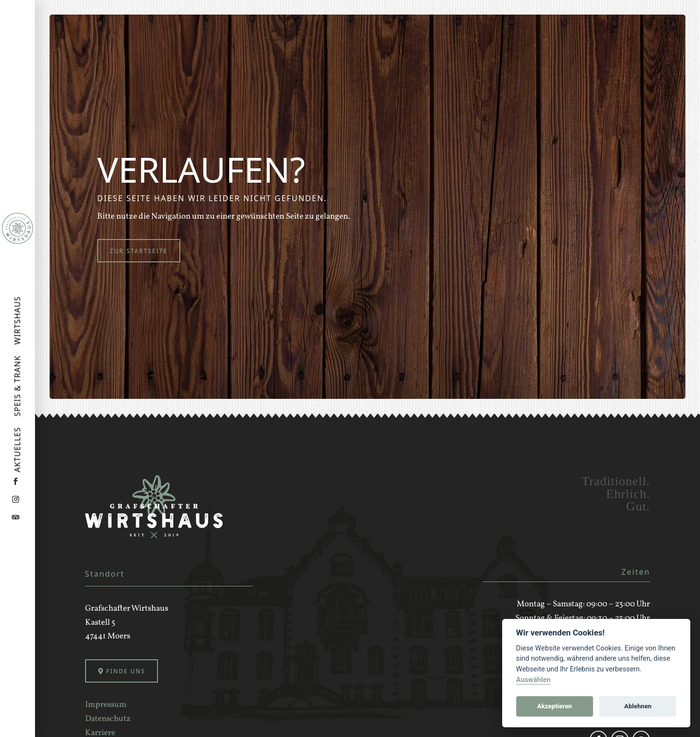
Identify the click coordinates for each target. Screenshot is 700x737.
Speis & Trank (18, 386)
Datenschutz (108, 721)
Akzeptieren (554, 706)
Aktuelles (18, 450)
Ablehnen (638, 706)
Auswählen (534, 680)
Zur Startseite (141, 251)
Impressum (106, 707)
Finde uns (128, 672)
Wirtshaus (18, 321)
